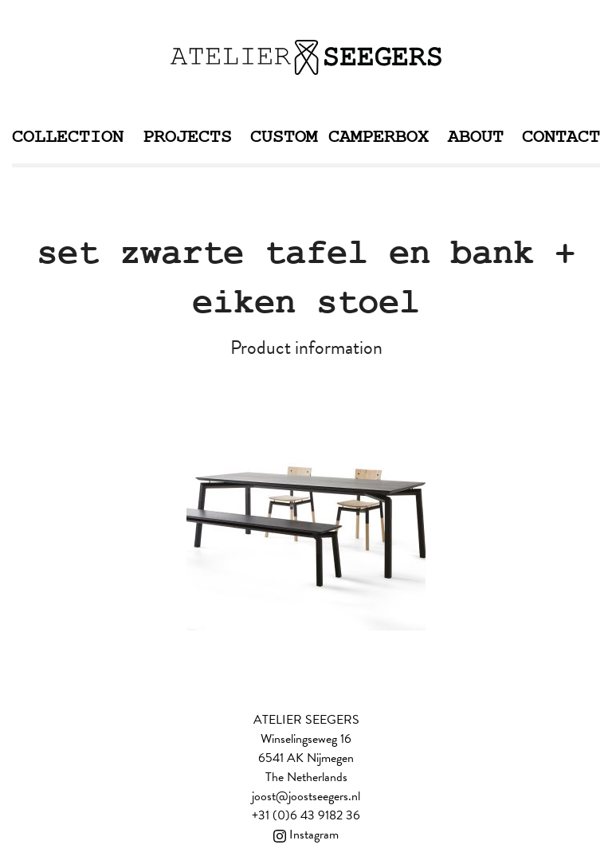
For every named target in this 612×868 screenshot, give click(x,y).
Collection (68, 137)
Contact (561, 137)
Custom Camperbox (339, 137)
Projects (187, 137)
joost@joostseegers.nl (306, 796)
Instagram (306, 835)
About (476, 137)
